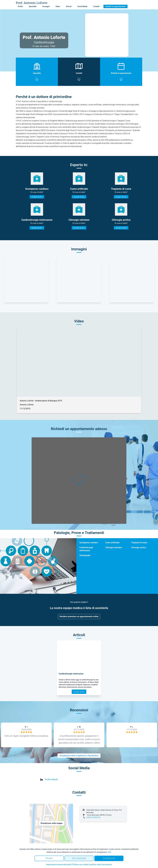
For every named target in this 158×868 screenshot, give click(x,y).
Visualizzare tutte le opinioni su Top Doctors (79, 756)
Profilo (20, 6)
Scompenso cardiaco (89, 543)
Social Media (82, 6)
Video (58, 6)
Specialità (33, 6)
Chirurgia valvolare (114, 548)
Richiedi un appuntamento (116, 6)
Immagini (46, 6)
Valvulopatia (85, 555)
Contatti (96, 6)
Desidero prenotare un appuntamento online (79, 616)
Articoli (69, 6)
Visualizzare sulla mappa (51, 823)
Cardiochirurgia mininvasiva (86, 549)
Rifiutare (49, 858)
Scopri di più (37, 197)
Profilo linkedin (51, 779)
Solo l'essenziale (79, 858)
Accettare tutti (109, 858)
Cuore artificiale (112, 543)
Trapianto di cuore (139, 543)
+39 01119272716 (93, 817)
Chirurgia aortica (139, 548)
